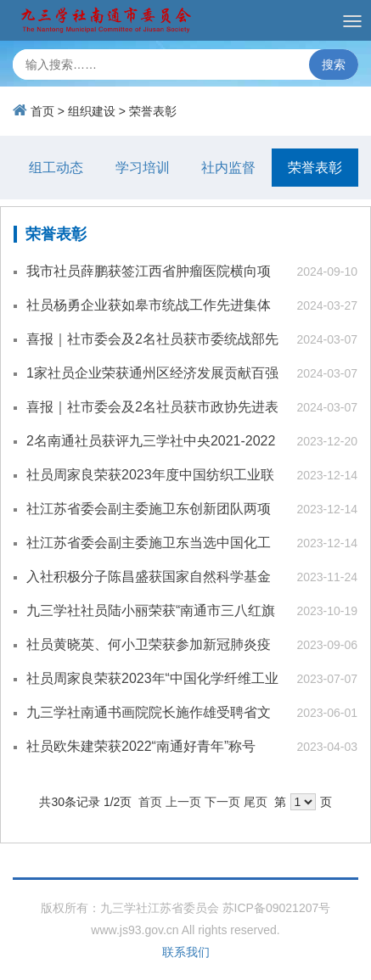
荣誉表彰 (153, 111)
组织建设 (92, 111)
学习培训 (143, 168)
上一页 (183, 802)
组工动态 (56, 168)
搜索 (334, 64)
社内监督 (228, 168)
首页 (42, 111)
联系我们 (186, 952)
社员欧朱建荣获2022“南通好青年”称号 (141, 746)
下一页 (222, 802)
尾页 (256, 802)
